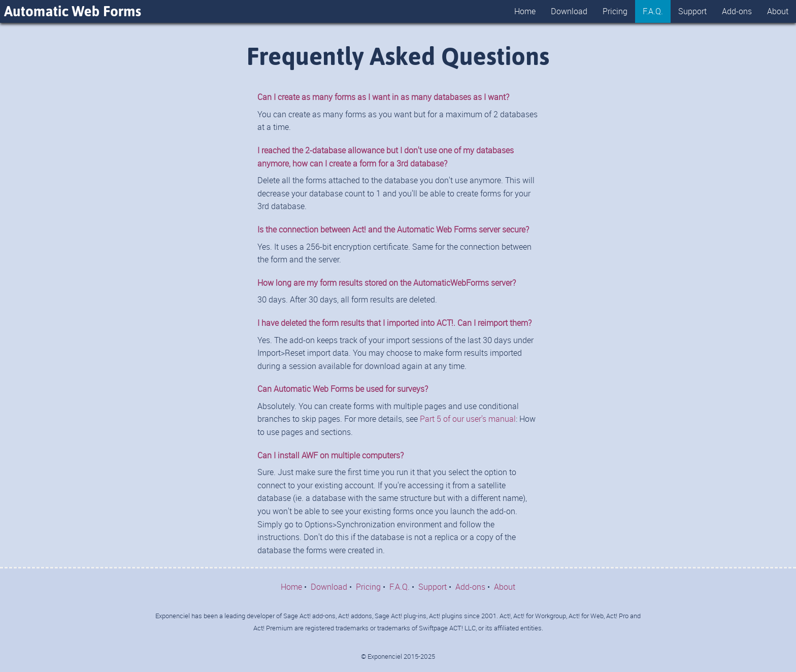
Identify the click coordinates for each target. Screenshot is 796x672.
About (778, 11)
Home (525, 11)
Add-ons (737, 11)
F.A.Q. (653, 11)
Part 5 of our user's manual (468, 419)
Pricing (615, 11)
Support (692, 11)
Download (569, 11)
